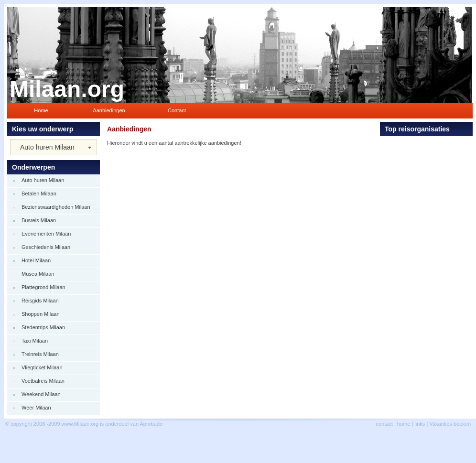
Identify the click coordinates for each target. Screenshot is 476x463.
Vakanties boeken (450, 424)
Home (41, 110)
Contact (177, 110)
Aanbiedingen (109, 110)
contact (384, 424)
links (420, 424)
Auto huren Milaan (47, 147)
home (404, 424)
